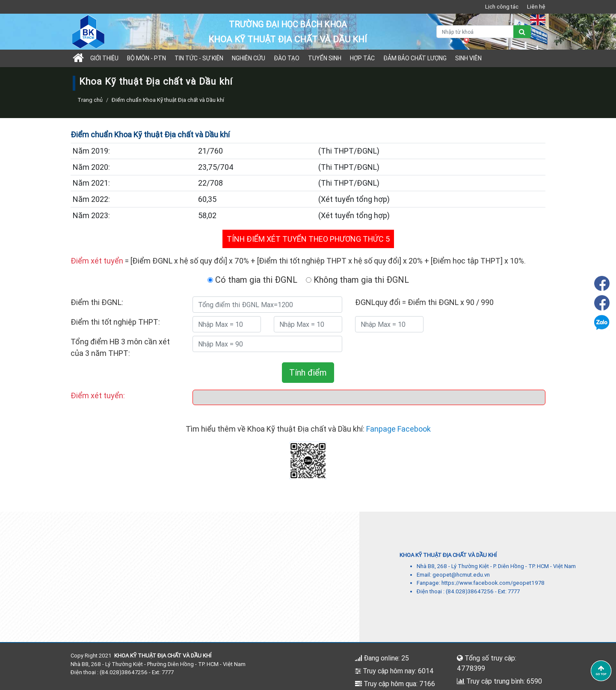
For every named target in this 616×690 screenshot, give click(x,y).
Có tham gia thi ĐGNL (252, 280)
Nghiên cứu (249, 58)
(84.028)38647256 (470, 591)
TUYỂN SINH (325, 58)
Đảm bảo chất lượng (415, 58)
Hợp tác (362, 58)
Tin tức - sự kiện (199, 58)
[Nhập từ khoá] (475, 32)
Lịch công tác (502, 7)
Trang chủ (90, 100)
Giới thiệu (104, 58)
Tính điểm (308, 372)
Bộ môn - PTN (147, 58)
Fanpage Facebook (398, 429)
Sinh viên (468, 58)
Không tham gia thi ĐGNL (357, 280)
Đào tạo (287, 58)
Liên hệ (536, 7)
